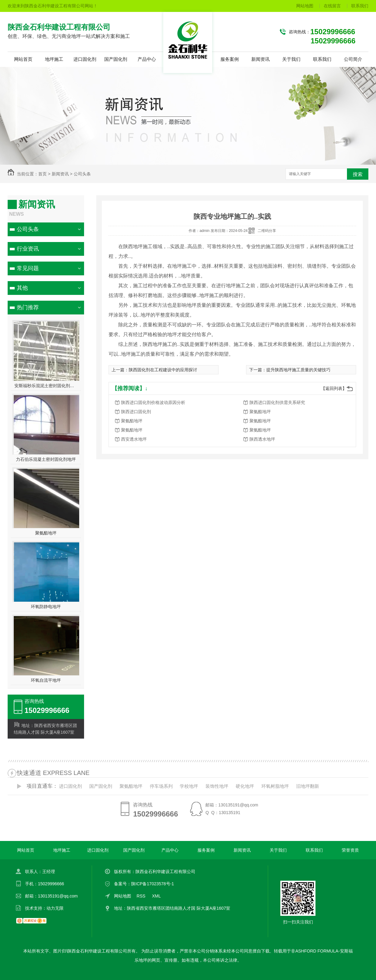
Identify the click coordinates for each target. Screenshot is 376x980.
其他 (22, 288)
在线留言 (332, 6)
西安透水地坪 (134, 439)
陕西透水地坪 (262, 439)
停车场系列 (161, 786)
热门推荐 (28, 307)
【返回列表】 (334, 388)
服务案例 (230, 59)
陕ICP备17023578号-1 (153, 884)
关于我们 (291, 59)
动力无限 (55, 908)
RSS (142, 896)
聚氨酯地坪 (46, 533)
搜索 (358, 174)
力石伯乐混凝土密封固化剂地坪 (46, 459)
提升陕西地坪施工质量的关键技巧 (298, 370)
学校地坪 (189, 786)
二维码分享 (267, 231)
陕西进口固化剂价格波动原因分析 (153, 402)
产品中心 (147, 59)
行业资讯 (28, 249)
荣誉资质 (350, 850)
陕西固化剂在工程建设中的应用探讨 (163, 370)
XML (157, 896)
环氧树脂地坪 (275, 786)
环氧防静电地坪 (46, 607)
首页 (42, 174)
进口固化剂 (85, 59)
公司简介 (353, 59)
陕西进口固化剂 (136, 412)
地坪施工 (54, 59)
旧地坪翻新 (308, 786)
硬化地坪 (245, 786)
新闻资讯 (260, 59)
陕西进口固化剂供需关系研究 (277, 402)
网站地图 (305, 6)
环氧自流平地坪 (46, 680)
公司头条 (82, 174)
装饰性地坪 (217, 786)
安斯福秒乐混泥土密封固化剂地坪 (46, 386)
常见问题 (28, 268)
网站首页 (23, 59)
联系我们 (360, 6)
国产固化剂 (116, 59)
